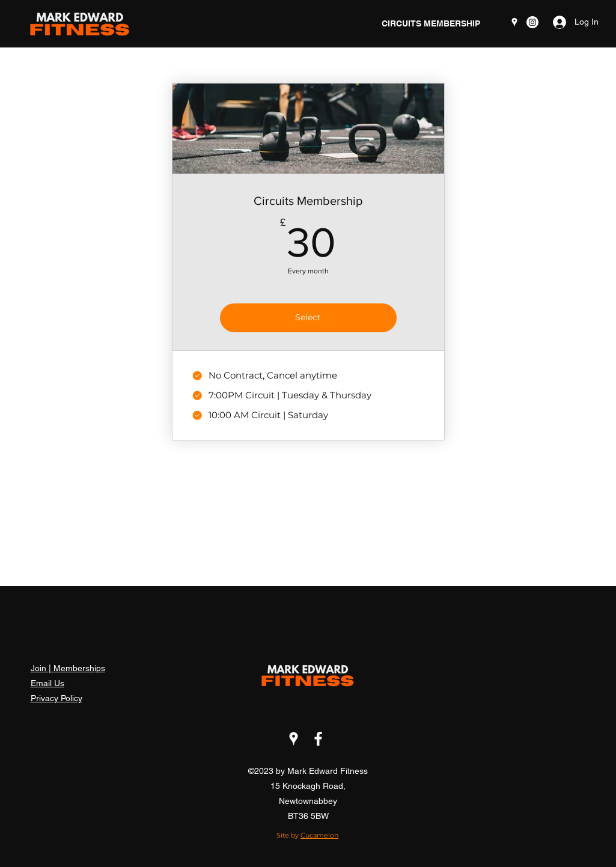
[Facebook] (318, 739)
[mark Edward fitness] (532, 22)
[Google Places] (514, 22)
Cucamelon (319, 835)
